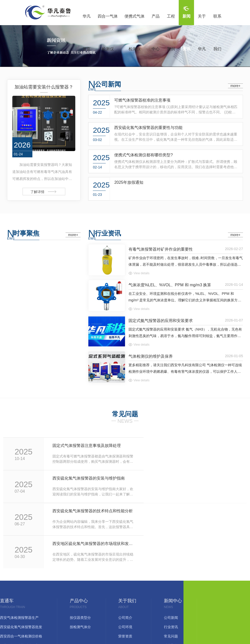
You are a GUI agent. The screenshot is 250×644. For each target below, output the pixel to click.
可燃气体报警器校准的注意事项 (142, 100)
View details (142, 273)
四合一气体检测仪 (108, 20)
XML (157, 614)
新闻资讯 (186, 20)
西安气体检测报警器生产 (19, 553)
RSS (147, 614)
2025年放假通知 (129, 182)
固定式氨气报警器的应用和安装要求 (161, 321)
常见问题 (171, 571)
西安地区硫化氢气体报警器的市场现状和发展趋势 (204, 478)
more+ (235, 86)
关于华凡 (202, 20)
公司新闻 (108, 84)
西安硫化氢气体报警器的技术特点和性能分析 (82, 478)
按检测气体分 (80, 562)
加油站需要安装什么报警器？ (44, 87)
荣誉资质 (125, 571)
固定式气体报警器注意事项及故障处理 (80, 446)
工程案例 (171, 20)
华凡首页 (87, 20)
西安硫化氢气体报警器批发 (21, 562)
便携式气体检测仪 (135, 20)
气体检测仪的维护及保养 (151, 356)
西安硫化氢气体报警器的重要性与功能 (148, 128)
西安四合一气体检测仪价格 (21, 571)
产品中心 (156, 20)
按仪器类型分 (80, 553)
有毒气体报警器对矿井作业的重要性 (161, 249)
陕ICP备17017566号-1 (105, 614)
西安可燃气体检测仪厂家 (19, 581)
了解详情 (37, 192)
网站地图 (134, 614)
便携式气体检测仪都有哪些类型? (143, 155)
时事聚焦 (26, 233)
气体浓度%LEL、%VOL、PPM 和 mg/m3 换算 (170, 285)
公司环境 (125, 562)
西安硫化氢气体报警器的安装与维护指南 (204, 446)
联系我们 (217, 20)
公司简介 (125, 553)
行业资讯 (108, 233)
